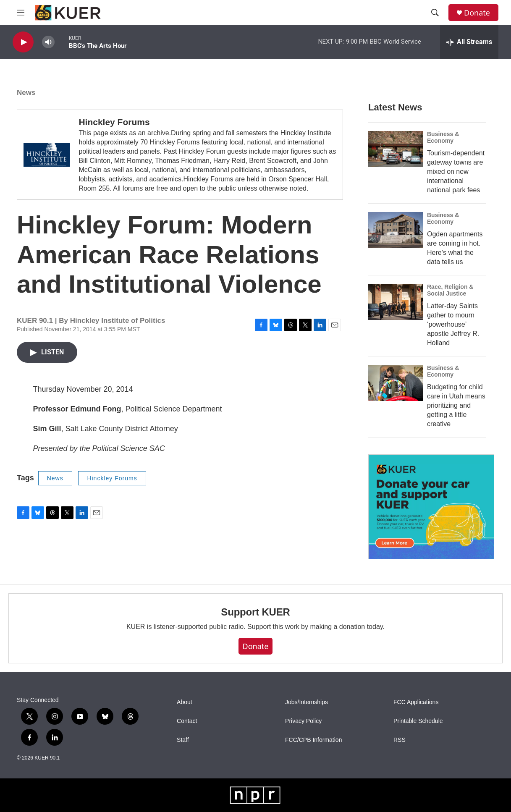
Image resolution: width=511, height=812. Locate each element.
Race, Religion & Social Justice (450, 290)
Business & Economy (443, 137)
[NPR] (255, 795)
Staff (183, 740)
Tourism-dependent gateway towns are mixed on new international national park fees (456, 172)
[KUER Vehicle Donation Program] (431, 507)
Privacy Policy (303, 721)
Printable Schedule (418, 721)
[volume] (48, 42)
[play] (23, 42)
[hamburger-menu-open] (21, 13)
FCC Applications (416, 702)
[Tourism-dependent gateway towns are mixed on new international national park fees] (396, 149)
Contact (187, 721)
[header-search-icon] (435, 13)
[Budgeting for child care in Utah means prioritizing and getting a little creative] (396, 383)
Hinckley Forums (114, 122)
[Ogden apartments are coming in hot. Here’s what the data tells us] (396, 230)
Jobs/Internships (307, 702)
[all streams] (469, 42)
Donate (477, 13)
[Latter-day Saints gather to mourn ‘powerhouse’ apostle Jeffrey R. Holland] (396, 302)
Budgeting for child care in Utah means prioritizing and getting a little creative (456, 405)
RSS (400, 740)
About (185, 702)
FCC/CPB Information (313, 740)
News (26, 93)
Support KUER (255, 612)
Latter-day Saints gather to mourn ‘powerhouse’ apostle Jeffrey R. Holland (453, 324)
